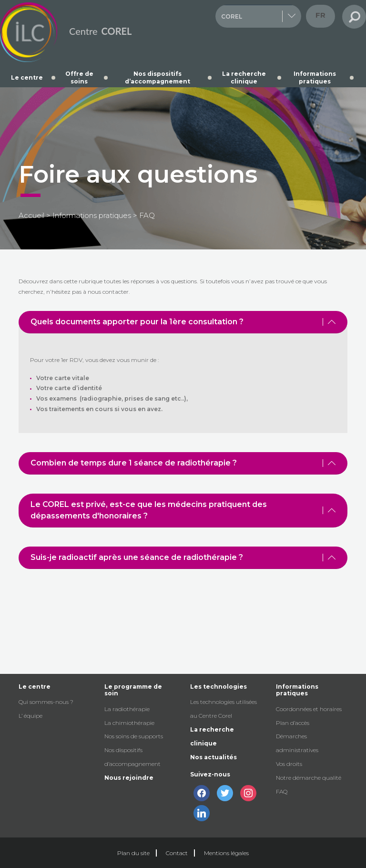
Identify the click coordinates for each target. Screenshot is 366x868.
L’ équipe (30, 716)
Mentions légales (226, 853)
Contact (177, 853)
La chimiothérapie (129, 723)
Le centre (27, 77)
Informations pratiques (315, 77)
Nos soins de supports (134, 736)
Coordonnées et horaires (309, 709)
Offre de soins (79, 77)
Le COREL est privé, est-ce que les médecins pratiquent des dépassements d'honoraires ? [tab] (183, 510)
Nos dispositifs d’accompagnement (158, 77)
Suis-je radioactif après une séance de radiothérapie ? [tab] (183, 557)
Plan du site (133, 853)
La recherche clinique (244, 77)
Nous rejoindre (129, 778)
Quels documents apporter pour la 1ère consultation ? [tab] (183, 322)
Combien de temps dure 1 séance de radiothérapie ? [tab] (183, 463)
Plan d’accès (293, 723)
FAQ (282, 791)
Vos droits (289, 764)
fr (320, 15)
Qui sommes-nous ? (46, 702)
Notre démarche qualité (309, 778)
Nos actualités (213, 757)
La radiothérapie (127, 709)
